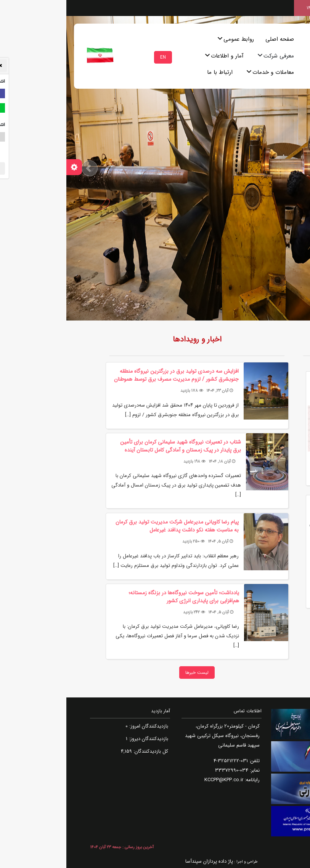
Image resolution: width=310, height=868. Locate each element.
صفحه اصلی (213, 39)
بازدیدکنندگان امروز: (82, 726)
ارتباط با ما (153, 72)
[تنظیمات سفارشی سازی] (8, 167)
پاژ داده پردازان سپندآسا (143, 861)
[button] (23, 168)
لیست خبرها (131, 673)
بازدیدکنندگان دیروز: (81, 739)
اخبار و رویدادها (131, 339)
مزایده (257, 629)
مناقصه (282, 629)
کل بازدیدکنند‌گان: (84, 751)
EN (97, 57)
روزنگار (268, 339)
